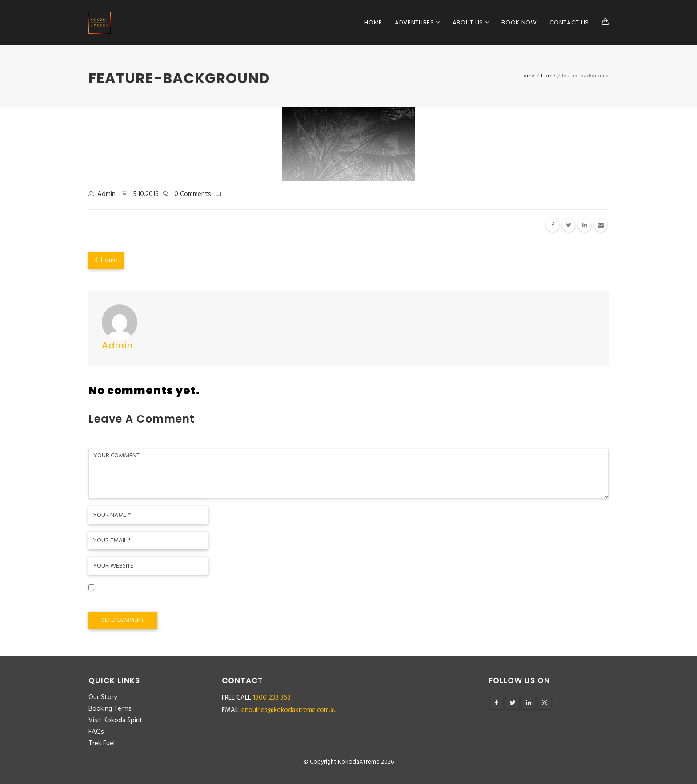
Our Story (103, 697)
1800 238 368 (272, 698)
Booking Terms (110, 709)
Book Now (519, 22)
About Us (469, 22)
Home (373, 22)
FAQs (96, 732)
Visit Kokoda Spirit (116, 720)
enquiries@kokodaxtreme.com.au (289, 710)
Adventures (415, 22)
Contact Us (569, 22)
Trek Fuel (102, 744)
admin (106, 194)
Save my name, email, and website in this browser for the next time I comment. (216, 601)
